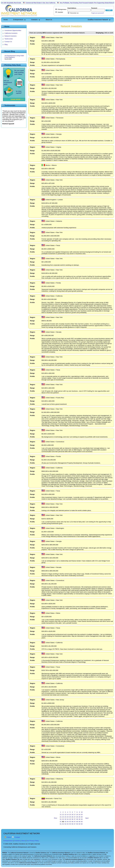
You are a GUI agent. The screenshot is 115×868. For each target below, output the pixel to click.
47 (75, 822)
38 (77, 819)
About (23, 841)
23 (65, 817)
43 (65, 822)
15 (70, 815)
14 (68, 815)
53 (65, 824)
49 (79, 822)
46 (72, 822)
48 (77, 822)
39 (79, 819)
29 (79, 817)
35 (70, 819)
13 (65, 815)
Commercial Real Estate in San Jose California (47, 3)
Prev (55, 818)
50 (82, 822)
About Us (49, 20)
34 (68, 819)
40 (82, 819)
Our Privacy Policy (33, 841)
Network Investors (11, 36)
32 (63, 819)
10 (82, 812)
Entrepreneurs (18, 20)
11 (61, 815)
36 (72, 819)
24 (68, 817)
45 (70, 822)
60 (82, 824)
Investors (34, 20)
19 (79, 815)
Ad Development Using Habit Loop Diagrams (14, 56)
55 (70, 824)
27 (75, 817)
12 (63, 815)
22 (63, 817)
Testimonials (9, 39)
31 (61, 819)
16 (72, 815)
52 (63, 824)
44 (68, 822)
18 (77, 815)
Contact (17, 837)
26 (72, 817)
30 (82, 817)
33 (65, 819)
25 (70, 817)
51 (61, 824)
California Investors (11, 33)
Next (87, 818)
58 (77, 824)
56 (72, 824)
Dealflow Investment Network (98, 20)
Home (6, 20)
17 (75, 815)
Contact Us (8, 42)
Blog (6, 44)
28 (77, 817)
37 (75, 819)
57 (75, 824)
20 (82, 815)
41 (61, 822)
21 (61, 817)
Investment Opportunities (13, 30)
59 (79, 824)
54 (68, 824)
